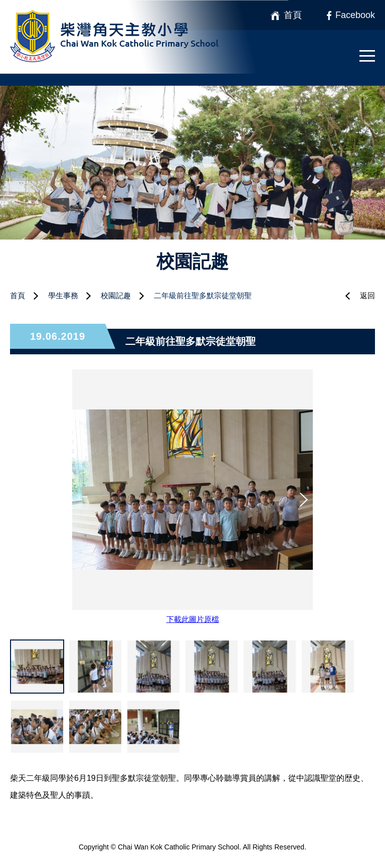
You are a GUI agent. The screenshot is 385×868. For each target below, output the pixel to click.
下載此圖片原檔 (193, 619)
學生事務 (63, 295)
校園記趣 (116, 295)
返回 (367, 295)
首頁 (18, 295)
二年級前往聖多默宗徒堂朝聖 (203, 295)
